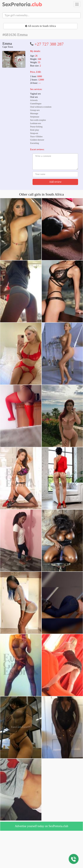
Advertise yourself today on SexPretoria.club (41, 826)
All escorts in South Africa (40, 26)
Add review (55, 182)
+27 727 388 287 (49, 44)
